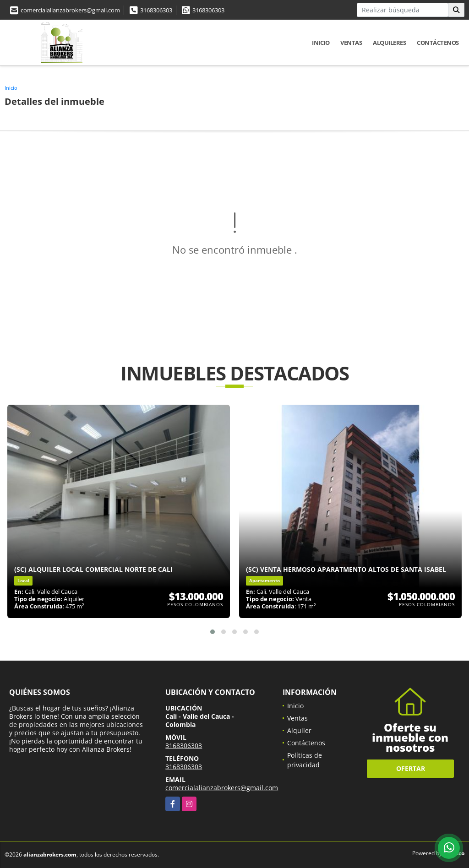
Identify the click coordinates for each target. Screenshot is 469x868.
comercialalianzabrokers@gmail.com (70, 10)
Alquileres (389, 43)
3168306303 (156, 10)
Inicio (321, 43)
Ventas (351, 43)
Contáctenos (438, 43)
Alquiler (299, 730)
